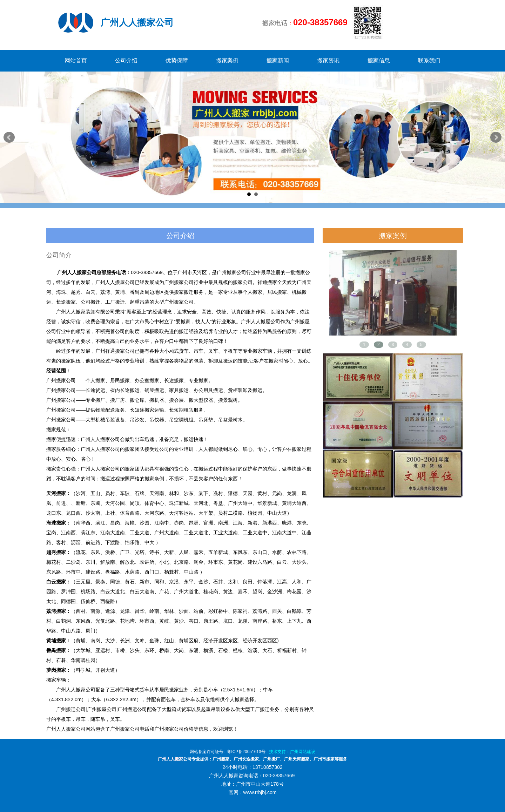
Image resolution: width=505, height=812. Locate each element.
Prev (9, 137)
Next (496, 137)
